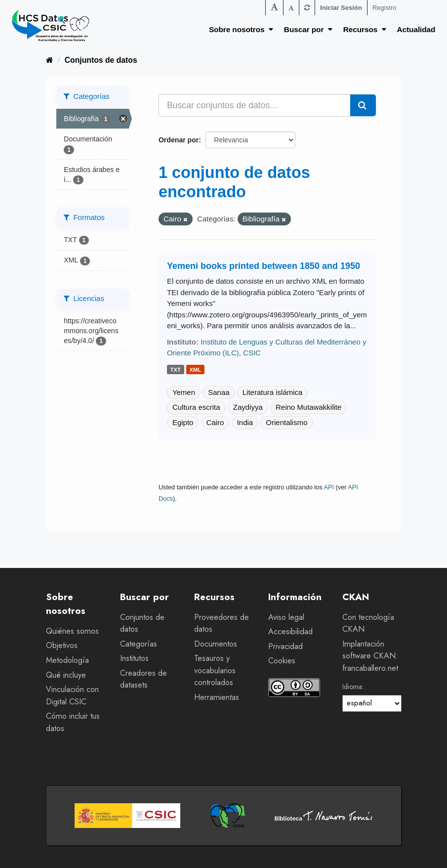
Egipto (183, 422)
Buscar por (308, 29)
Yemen (184, 392)
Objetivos (62, 645)
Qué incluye (66, 675)
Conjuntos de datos (101, 60)
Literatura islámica (273, 392)
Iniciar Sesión (341, 8)
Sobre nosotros (241, 29)
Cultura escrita (196, 407)
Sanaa (219, 392)
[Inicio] (50, 60)
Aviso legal (286, 617)
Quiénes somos (72, 631)
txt (176, 370)
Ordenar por (179, 140)
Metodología (67, 660)
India (245, 422)
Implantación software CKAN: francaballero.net (370, 656)
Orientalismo (286, 422)
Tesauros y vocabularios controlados (215, 670)
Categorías (139, 644)
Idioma (352, 687)
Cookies (282, 661)
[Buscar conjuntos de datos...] (255, 105)
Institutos (134, 658)
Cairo (215, 422)
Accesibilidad (290, 631)
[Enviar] (363, 105)
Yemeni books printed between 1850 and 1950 (264, 266)
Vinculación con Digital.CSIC (72, 695)
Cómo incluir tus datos (73, 722)
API (329, 487)
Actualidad (416, 29)
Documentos (216, 644)
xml (196, 370)
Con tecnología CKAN (368, 623)
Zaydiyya (248, 407)
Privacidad (285, 646)
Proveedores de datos (222, 623)
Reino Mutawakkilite (308, 407)
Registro (385, 8)
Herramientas (217, 697)
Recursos (365, 29)
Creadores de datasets (143, 679)
